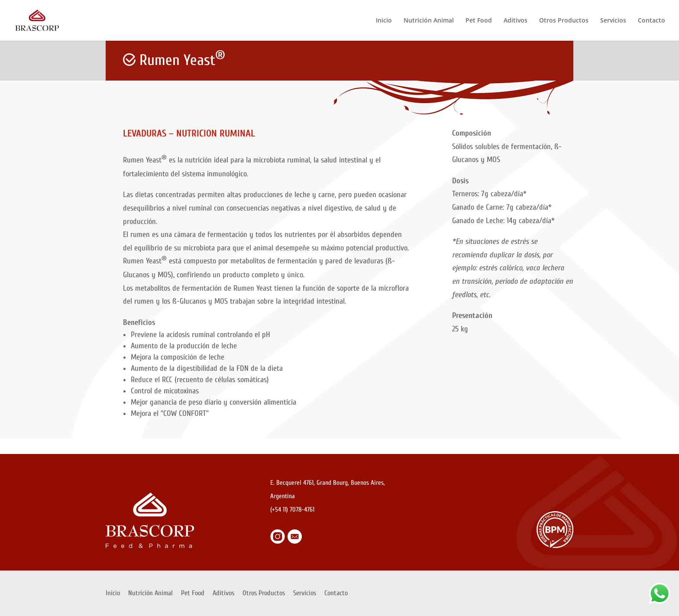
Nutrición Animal (429, 21)
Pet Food (479, 21)
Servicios (613, 21)
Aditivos (516, 21)
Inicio (384, 21)
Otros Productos (564, 21)
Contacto (652, 21)
